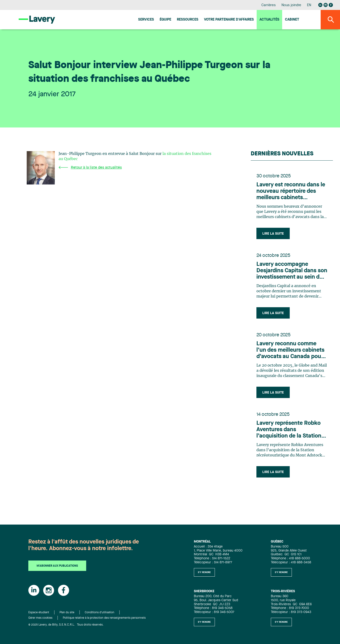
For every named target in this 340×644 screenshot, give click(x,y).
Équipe (165, 20)
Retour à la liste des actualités (90, 168)
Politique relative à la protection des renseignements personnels (104, 618)
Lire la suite (273, 234)
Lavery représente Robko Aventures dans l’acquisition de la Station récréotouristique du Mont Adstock (290, 430)
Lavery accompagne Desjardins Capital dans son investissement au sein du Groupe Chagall (292, 271)
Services (146, 20)
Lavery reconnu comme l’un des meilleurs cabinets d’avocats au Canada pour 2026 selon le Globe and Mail (290, 350)
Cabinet (292, 20)
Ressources (188, 20)
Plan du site (67, 613)
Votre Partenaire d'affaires (229, 20)
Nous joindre (291, 5)
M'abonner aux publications (57, 566)
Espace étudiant (39, 613)
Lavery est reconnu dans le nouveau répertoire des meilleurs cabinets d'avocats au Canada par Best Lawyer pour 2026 (291, 192)
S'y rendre (204, 572)
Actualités (269, 20)
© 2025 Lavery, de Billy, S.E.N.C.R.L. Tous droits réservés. (66, 625)
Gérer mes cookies (40, 618)
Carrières (269, 5)
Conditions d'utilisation (100, 613)
